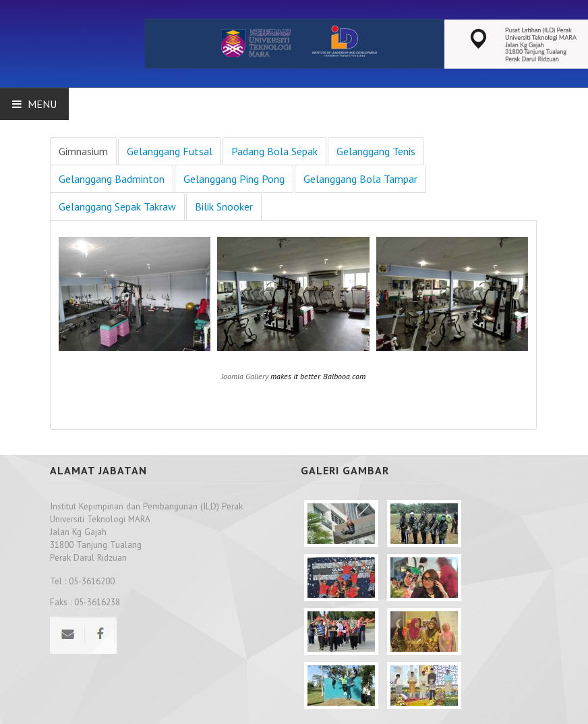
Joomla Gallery (245, 376)
